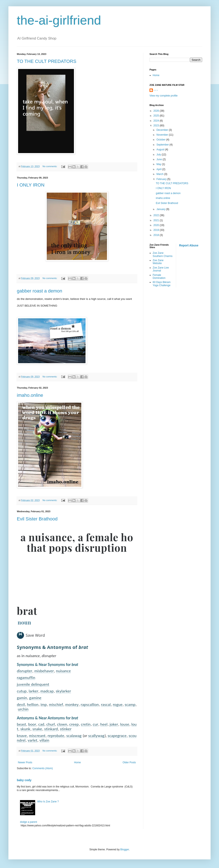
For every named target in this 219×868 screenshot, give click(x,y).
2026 (157, 111)
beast (21, 724)
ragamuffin (26, 677)
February (162, 179)
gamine (35, 698)
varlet (32, 740)
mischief (56, 704)
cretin (86, 724)
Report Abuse (189, 245)
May (159, 164)
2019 (157, 230)
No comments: (50, 166)
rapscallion (90, 704)
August (161, 150)
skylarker (63, 691)
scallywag (96, 736)
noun (24, 622)
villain (44, 740)
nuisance (63, 671)
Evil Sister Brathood (37, 519)
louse (125, 724)
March (160, 174)
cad (41, 724)
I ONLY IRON (31, 185)
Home (77, 762)
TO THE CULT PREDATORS (47, 61)
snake (37, 729)
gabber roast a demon (39, 291)
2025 (157, 116)
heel (104, 724)
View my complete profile (164, 96)
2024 (157, 121)
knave (22, 736)
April (159, 169)
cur (95, 724)
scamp (130, 704)
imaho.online (30, 395)
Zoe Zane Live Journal (161, 269)
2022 (157, 215)
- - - (156, 90)
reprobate (56, 736)
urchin (23, 709)
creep (74, 724)
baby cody (24, 780)
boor (32, 724)
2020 (157, 225)
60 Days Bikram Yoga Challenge (162, 284)
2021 (157, 220)
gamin (22, 698)
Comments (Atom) (42, 768)
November (163, 135)
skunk (25, 729)
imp (44, 704)
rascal (106, 704)
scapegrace (117, 736)
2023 (157, 126)
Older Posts (129, 762)
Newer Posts (25, 762)
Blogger (125, 849)
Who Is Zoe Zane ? (48, 802)
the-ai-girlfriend (59, 20)
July (159, 155)
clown (62, 724)
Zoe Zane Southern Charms (163, 254)
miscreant (37, 736)
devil (21, 704)
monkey (72, 704)
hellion (33, 704)
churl (51, 724)
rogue (118, 704)
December (163, 130)
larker (33, 691)
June (160, 159)
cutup (22, 691)
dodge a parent (29, 822)
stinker (66, 729)
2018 (157, 235)
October (161, 140)
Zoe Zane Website (158, 262)
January (161, 209)
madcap (47, 691)
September (163, 145)
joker (114, 724)
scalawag (74, 736)
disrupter (25, 671)
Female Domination (159, 277)
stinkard (51, 729)
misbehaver (44, 671)
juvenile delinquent (33, 684)
